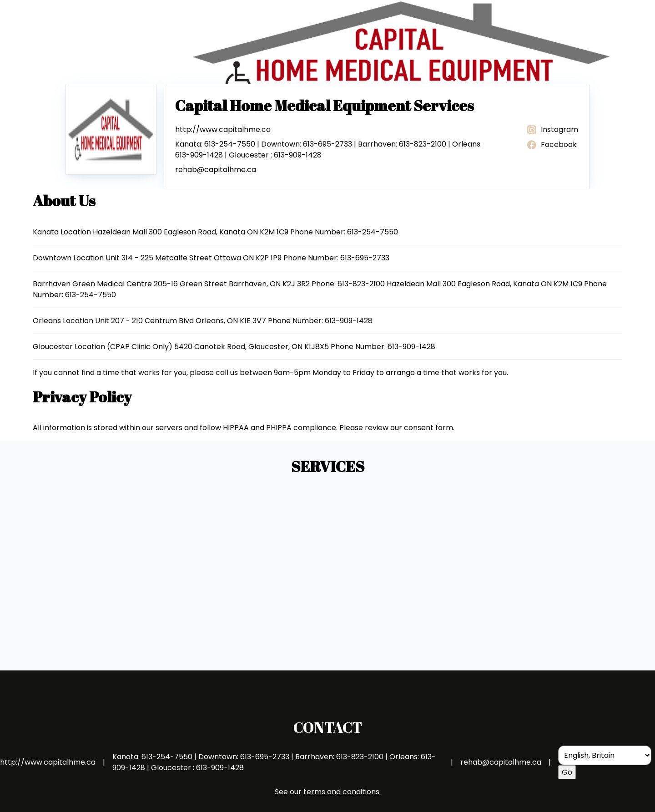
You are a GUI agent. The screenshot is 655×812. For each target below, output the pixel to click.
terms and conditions (341, 792)
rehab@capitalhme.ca (216, 170)
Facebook (551, 145)
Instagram (552, 130)
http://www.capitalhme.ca (223, 129)
